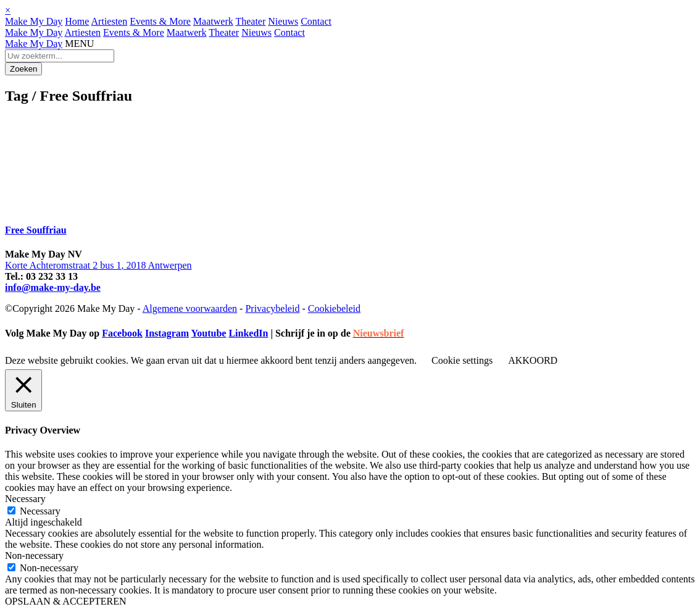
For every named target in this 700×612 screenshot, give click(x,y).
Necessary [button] (25, 499)
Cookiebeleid (334, 308)
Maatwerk (213, 21)
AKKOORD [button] (533, 360)
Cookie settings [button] (462, 360)
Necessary (40, 511)
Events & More (160, 21)
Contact (316, 21)
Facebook (122, 333)
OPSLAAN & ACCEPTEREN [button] (65, 601)
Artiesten (110, 21)
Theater (250, 21)
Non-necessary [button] (34, 555)
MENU (79, 44)
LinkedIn (248, 333)
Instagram (167, 333)
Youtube (208, 333)
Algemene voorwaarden (190, 308)
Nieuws (283, 21)
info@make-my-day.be (53, 287)
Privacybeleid (272, 308)
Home (77, 21)
